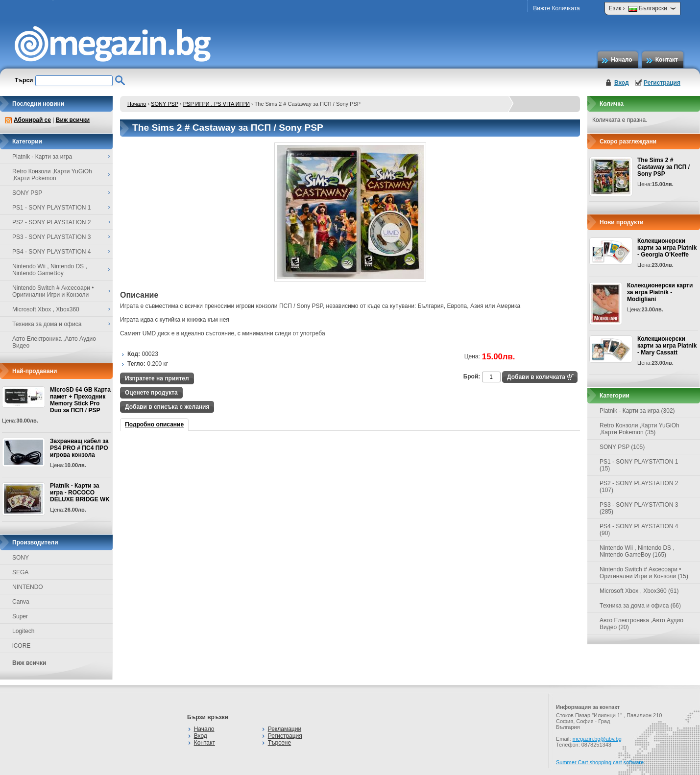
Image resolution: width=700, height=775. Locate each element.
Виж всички (73, 120)
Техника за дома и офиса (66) (640, 606)
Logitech (23, 631)
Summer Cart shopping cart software (600, 762)
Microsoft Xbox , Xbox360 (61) (639, 591)
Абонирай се (32, 120)
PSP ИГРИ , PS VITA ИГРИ (217, 104)
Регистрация (662, 83)
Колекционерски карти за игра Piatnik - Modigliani (660, 292)
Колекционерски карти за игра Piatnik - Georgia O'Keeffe (667, 248)
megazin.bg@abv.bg (597, 739)
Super (20, 616)
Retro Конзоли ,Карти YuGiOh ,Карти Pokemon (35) (640, 429)
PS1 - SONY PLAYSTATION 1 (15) (639, 465)
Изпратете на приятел (157, 378)
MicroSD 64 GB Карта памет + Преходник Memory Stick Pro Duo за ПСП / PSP (80, 400)
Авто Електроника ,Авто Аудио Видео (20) (641, 624)
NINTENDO (28, 587)
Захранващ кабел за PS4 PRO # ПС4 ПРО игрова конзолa (79, 448)
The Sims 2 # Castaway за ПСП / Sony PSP (664, 167)
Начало (621, 60)
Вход (622, 83)
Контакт (667, 60)
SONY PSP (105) (622, 447)
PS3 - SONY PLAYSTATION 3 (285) (639, 508)
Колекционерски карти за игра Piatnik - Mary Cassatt (667, 346)
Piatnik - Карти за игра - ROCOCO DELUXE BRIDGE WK (80, 493)
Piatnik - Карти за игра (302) (637, 411)
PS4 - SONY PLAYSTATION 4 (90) (639, 530)
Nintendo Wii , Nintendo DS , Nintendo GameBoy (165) (637, 551)
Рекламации (285, 729)
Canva (21, 602)
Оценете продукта (151, 393)
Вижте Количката (556, 8)
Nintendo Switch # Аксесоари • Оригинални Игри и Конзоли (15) (644, 573)
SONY (21, 558)
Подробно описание (154, 424)
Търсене (279, 743)
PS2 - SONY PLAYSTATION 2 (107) (639, 487)
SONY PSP (165, 104)
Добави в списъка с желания (167, 407)
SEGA (20, 572)
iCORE (21, 646)
